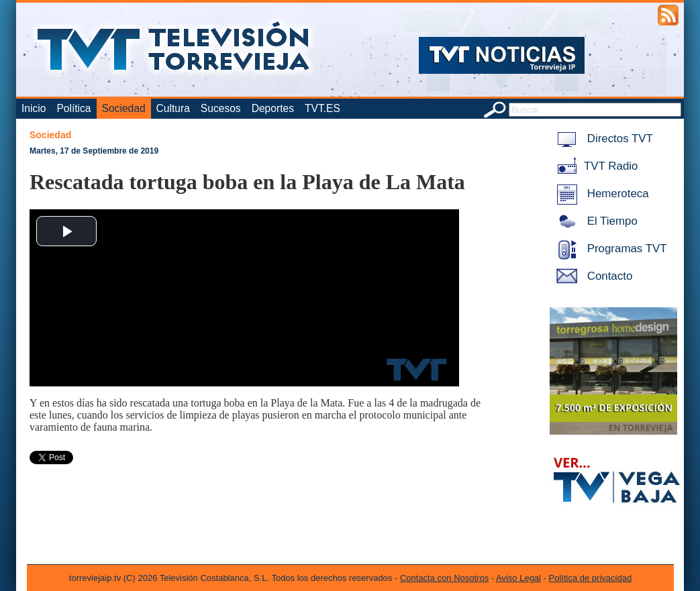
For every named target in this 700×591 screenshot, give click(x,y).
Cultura (173, 108)
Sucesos (221, 108)
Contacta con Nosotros (444, 578)
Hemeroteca (600, 194)
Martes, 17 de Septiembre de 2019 (94, 151)
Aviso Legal (518, 578)
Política (73, 108)
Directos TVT (602, 139)
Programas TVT (609, 249)
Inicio (34, 108)
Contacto (592, 276)
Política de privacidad (591, 578)
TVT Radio (595, 166)
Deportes (273, 108)
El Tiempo (595, 221)
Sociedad (124, 108)
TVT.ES (322, 108)
